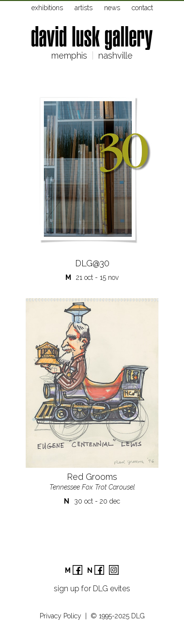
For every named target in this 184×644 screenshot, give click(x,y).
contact (142, 8)
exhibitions (47, 8)
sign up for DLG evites (92, 589)
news (112, 8)
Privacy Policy (61, 616)
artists (84, 8)
